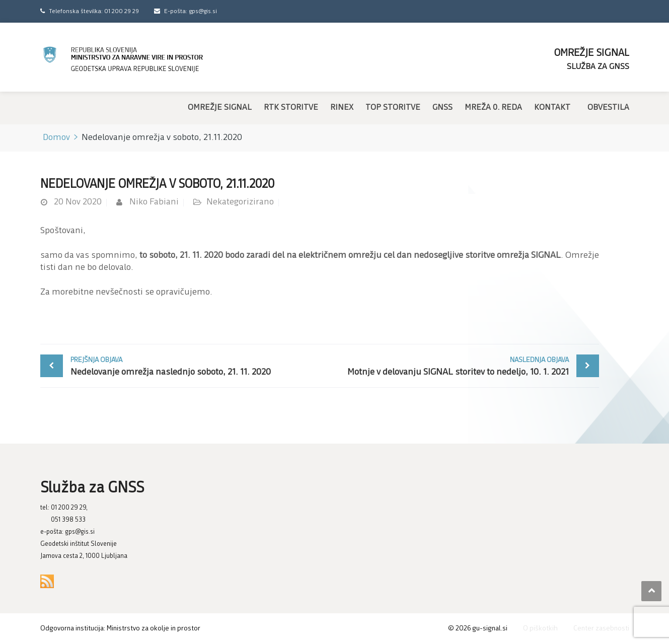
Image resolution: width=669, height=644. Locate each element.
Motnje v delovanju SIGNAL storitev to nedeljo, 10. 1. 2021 (447, 366)
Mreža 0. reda (493, 108)
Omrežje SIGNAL (220, 108)
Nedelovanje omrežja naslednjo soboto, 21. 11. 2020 (193, 366)
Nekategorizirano (240, 202)
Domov (56, 138)
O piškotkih (540, 629)
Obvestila (608, 108)
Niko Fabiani (154, 202)
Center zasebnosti (601, 629)
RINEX (342, 108)
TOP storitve (393, 108)
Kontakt (552, 108)
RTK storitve (291, 108)
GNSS (442, 108)
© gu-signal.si (478, 629)
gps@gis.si (80, 532)
